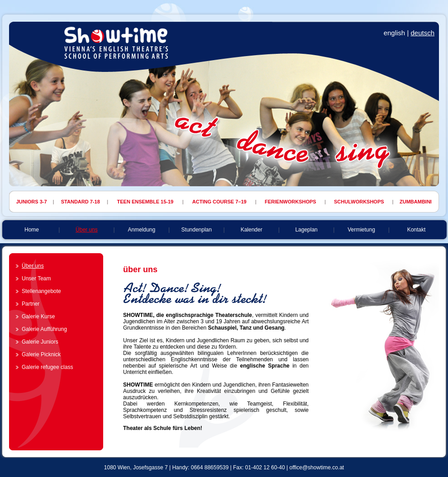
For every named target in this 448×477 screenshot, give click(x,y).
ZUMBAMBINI (416, 202)
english (395, 33)
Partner (31, 304)
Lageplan (306, 230)
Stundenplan (197, 230)
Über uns (87, 230)
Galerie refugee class (47, 367)
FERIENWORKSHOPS (291, 202)
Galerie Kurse (38, 316)
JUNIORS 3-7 (32, 202)
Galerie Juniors (40, 342)
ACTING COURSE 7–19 (219, 202)
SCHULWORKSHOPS (359, 202)
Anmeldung (141, 230)
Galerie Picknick (41, 354)
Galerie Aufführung (44, 329)
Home (32, 230)
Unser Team (36, 279)
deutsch (422, 33)
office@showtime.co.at (317, 468)
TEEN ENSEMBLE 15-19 (145, 202)
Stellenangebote (41, 291)
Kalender (252, 230)
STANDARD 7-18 (81, 202)
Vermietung (361, 230)
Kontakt (417, 230)
